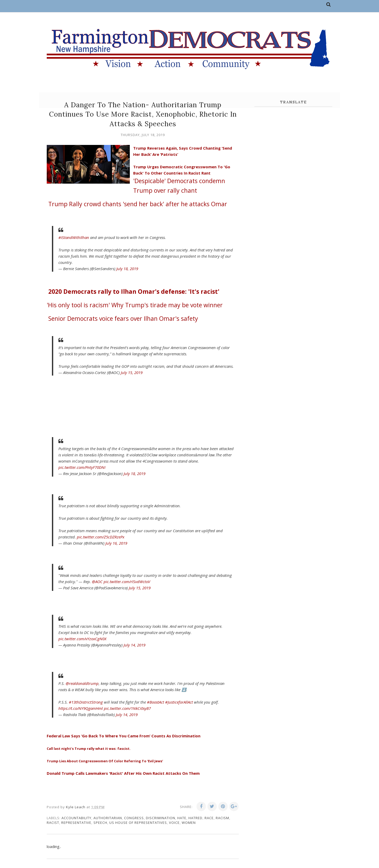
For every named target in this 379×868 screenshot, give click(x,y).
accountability (76, 818)
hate (182, 818)
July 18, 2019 (127, 269)
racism (222, 818)
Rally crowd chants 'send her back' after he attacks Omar (138, 204)
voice (174, 823)
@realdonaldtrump (82, 683)
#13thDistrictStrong (86, 702)
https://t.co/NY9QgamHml (81, 708)
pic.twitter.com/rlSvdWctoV (127, 582)
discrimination (161, 818)
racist (53, 823)
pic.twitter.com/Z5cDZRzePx (101, 537)
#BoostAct (155, 702)
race (209, 818)
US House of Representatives (138, 823)
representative (76, 823)
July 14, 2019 (134, 645)
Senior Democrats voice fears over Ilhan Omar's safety (123, 318)
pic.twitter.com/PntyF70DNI (82, 467)
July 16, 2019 (116, 543)
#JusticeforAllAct (179, 702)
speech (100, 823)
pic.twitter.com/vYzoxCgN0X (82, 639)
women (189, 823)
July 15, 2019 (132, 372)
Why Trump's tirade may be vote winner (135, 305)
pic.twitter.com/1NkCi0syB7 (127, 708)
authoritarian (108, 818)
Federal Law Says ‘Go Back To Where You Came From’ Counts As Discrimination (124, 736)
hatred (195, 818)
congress (134, 818)
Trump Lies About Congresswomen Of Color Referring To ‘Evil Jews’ (105, 761)
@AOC (97, 582)
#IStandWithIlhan (74, 237)
